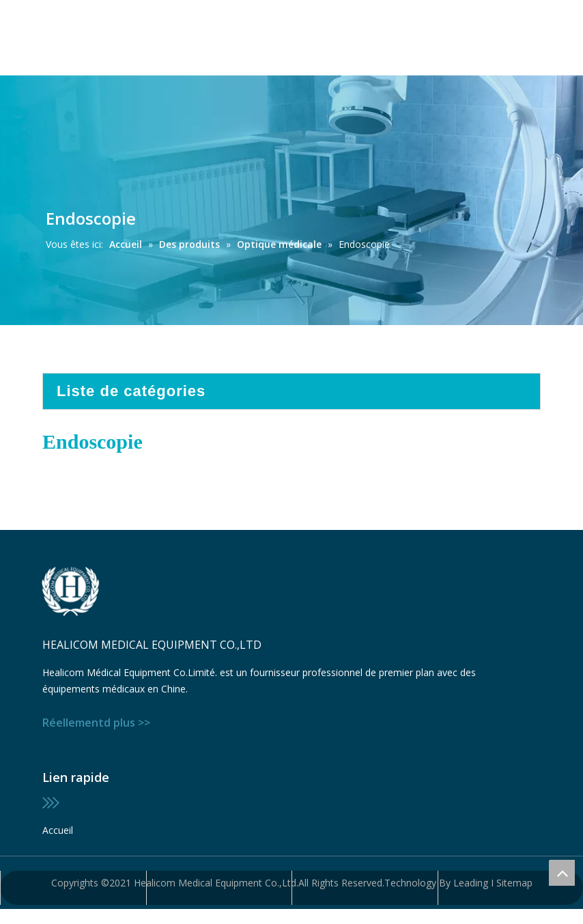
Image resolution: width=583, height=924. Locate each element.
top (562, 873)
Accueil (58, 830)
